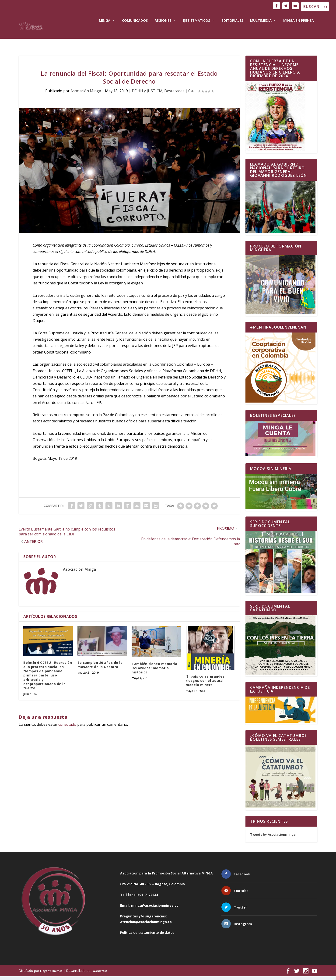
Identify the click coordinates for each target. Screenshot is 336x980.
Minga (105, 32)
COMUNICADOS (135, 32)
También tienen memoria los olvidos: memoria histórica (154, 672)
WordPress (100, 975)
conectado (67, 728)
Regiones (163, 32)
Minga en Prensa (299, 32)
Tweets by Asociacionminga (273, 838)
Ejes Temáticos (196, 32)
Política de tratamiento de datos (147, 936)
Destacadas (174, 95)
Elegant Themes (51, 975)
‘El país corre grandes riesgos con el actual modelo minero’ (205, 684)
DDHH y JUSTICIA (147, 95)
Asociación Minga (86, 95)
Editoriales (232, 32)
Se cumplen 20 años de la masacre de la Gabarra (100, 668)
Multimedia (261, 32)
